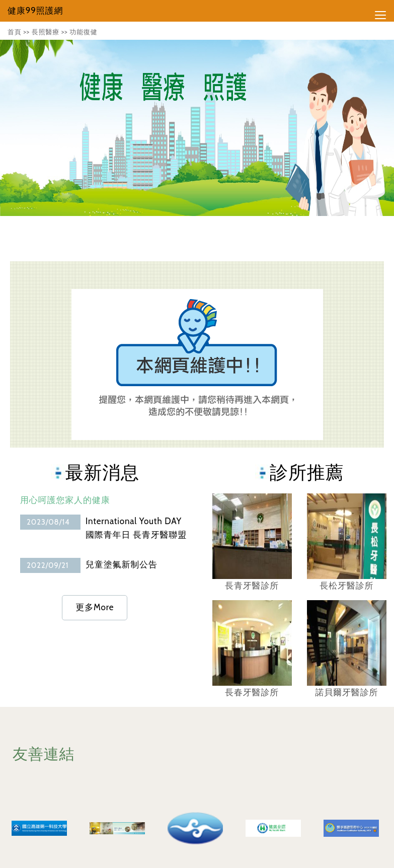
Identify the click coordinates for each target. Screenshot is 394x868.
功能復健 (83, 32)
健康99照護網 (35, 11)
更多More (95, 607)
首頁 (15, 32)
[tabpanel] (197, 128)
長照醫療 (46, 32)
